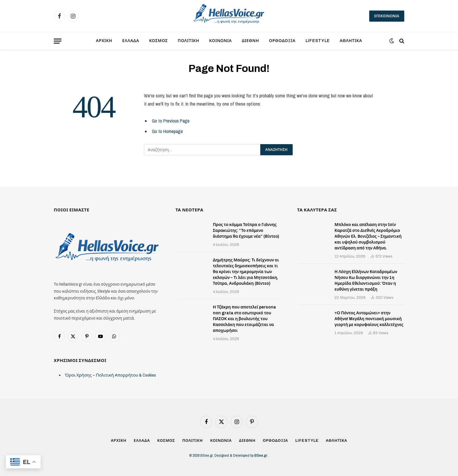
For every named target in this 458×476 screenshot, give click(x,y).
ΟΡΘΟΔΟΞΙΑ (282, 41)
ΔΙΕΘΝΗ (250, 41)
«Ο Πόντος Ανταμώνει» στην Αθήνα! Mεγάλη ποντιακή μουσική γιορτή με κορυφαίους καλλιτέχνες (369, 319)
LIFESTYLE (318, 41)
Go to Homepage (167, 131)
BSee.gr (261, 455)
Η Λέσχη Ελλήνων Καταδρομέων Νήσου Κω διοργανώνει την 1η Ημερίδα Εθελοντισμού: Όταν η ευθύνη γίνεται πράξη (366, 281)
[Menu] (58, 41)
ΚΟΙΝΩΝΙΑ (221, 41)
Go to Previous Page (171, 121)
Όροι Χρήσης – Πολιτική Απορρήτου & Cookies (110, 375)
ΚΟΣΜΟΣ (158, 41)
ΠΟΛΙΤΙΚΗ (188, 41)
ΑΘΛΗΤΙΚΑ (351, 41)
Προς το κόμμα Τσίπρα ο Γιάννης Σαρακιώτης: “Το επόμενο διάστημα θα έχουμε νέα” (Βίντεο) (246, 231)
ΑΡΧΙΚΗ (104, 41)
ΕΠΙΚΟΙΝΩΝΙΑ (387, 16)
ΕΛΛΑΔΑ (131, 41)
